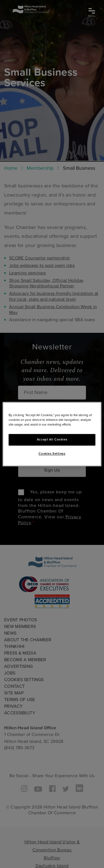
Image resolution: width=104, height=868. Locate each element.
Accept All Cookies (52, 440)
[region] (52, 434)
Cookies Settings (52, 454)
